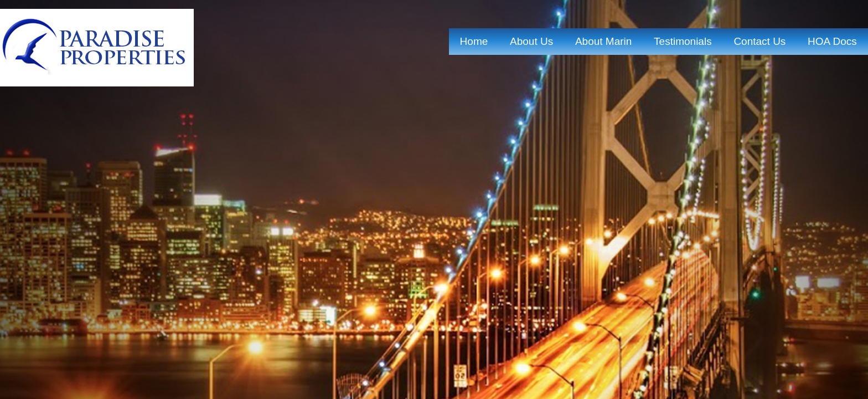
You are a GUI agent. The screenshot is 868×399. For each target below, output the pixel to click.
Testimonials (683, 41)
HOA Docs (832, 41)
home (474, 41)
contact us (759, 41)
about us (531, 41)
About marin (603, 41)
